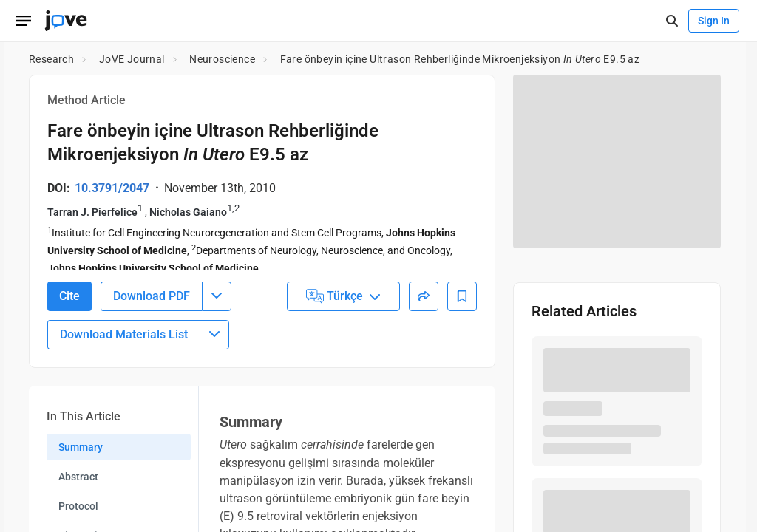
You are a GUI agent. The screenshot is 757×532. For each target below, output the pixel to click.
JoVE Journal (132, 59)
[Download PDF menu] (217, 304)
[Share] (424, 304)
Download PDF (152, 303)
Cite (69, 303)
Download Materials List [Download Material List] (124, 342)
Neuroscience (222, 59)
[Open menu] (24, 21)
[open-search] (672, 21)
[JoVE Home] (66, 21)
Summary (81, 454)
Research (51, 59)
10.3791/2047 (112, 188)
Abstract (78, 484)
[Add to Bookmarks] (462, 304)
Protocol (78, 514)
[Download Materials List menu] (214, 342)
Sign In (714, 21)
